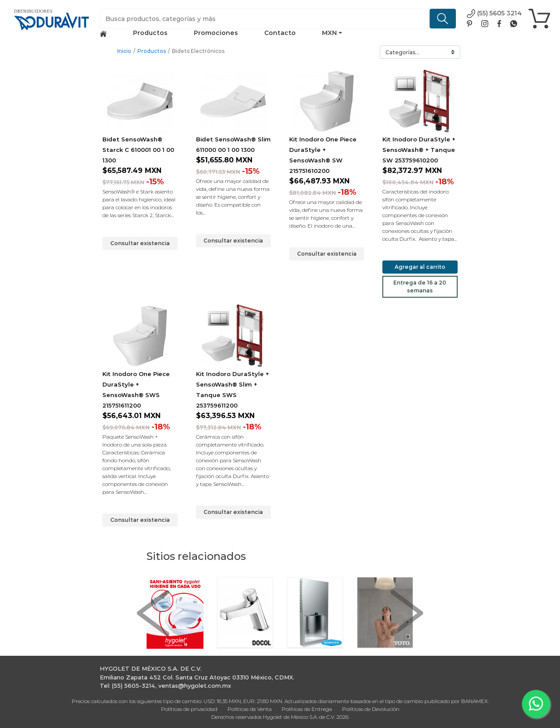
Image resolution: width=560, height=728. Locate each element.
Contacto (280, 33)
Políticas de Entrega (307, 709)
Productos (150, 33)
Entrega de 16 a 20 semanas (420, 287)
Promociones (216, 33)
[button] (153, 613)
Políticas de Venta (250, 709)
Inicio (124, 51)
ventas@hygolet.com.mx (195, 686)
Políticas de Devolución (371, 709)
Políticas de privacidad (189, 709)
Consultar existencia (140, 243)
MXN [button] (329, 33)
